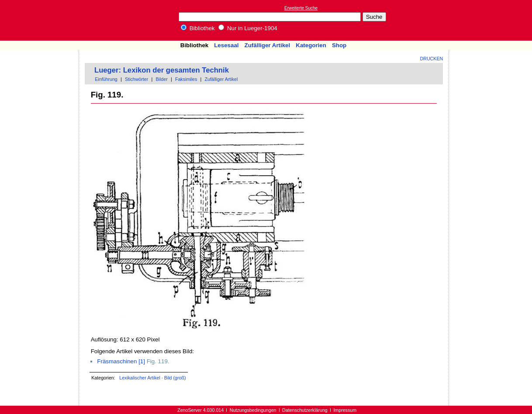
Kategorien (311, 45)
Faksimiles (186, 79)
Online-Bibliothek (41, 20)
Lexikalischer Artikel (140, 378)
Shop (339, 45)
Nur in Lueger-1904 (248, 28)
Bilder (161, 79)
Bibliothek (198, 28)
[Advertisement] (492, 20)
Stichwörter (136, 79)
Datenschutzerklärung (305, 410)
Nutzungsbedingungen (253, 410)
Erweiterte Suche (301, 8)
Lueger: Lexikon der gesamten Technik (162, 70)
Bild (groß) (175, 378)
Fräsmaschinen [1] (121, 361)
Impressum (345, 410)
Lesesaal (226, 45)
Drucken (432, 59)
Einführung (106, 79)
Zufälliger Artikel (268, 45)
